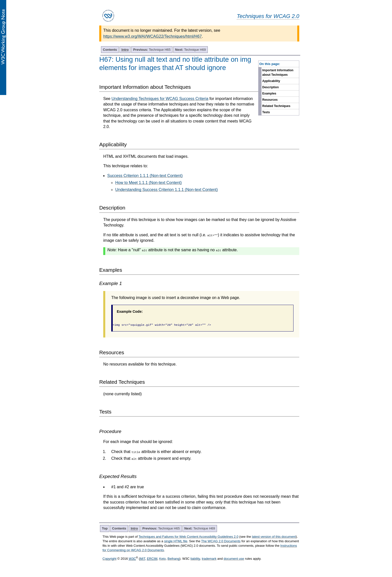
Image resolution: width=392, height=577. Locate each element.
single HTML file (176, 541)
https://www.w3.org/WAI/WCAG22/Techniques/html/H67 (152, 36)
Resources (270, 100)
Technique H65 (152, 50)
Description (270, 87)
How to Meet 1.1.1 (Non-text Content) (148, 183)
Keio (162, 559)
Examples (269, 93)
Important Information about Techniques (278, 72)
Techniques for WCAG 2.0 (268, 16)
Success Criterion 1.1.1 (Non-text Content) (145, 176)
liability (195, 559)
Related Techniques (276, 106)
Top (105, 528)
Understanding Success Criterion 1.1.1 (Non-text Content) (166, 190)
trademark (209, 559)
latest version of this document (274, 537)
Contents (110, 50)
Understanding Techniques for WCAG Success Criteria (160, 99)
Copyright (109, 559)
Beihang (173, 559)
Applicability (271, 81)
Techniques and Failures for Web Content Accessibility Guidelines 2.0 (188, 537)
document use (234, 559)
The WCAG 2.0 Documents (221, 541)
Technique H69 (190, 50)
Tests (266, 112)
